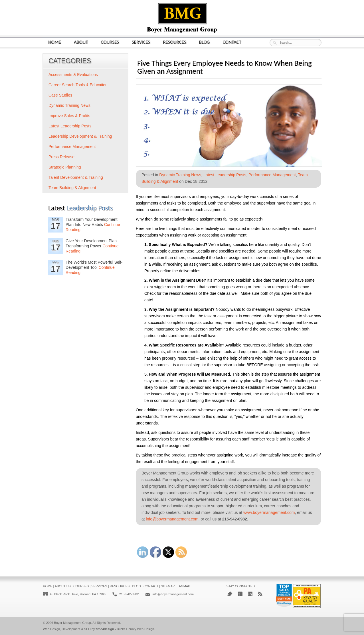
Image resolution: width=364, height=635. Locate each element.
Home (55, 42)
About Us (63, 586)
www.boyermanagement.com (269, 512)
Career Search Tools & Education (78, 85)
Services (141, 42)
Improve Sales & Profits (69, 116)
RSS (260, 594)
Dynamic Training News (180, 175)
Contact (232, 42)
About (81, 42)
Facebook (240, 594)
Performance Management (272, 175)
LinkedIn (250, 594)
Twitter (229, 594)
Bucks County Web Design (136, 629)
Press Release (61, 157)
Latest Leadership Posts (225, 175)
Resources (174, 42)
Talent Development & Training (76, 177)
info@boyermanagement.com (172, 519)
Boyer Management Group (72, 623)
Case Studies (60, 95)
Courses (110, 42)
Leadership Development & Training (80, 136)
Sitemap (168, 586)
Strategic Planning (65, 167)
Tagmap (184, 586)
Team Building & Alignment (72, 188)
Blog (205, 42)
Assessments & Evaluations (73, 75)
